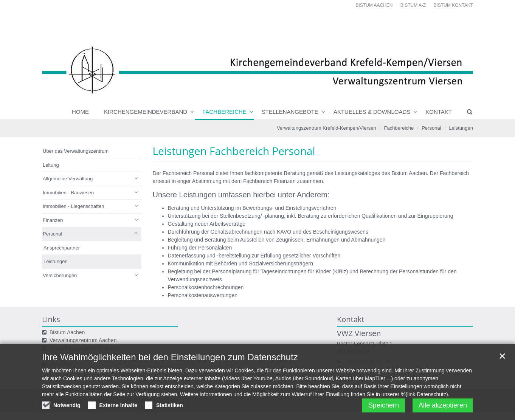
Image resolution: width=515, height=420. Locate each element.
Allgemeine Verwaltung (68, 179)
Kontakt (439, 112)
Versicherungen (60, 275)
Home (80, 112)
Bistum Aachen (374, 5)
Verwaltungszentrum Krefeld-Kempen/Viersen (327, 128)
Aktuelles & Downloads (372, 112)
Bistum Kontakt (453, 5)
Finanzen (53, 220)
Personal (431, 128)
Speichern (384, 408)
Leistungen (461, 128)
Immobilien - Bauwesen (68, 193)
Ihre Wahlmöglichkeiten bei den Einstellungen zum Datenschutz (170, 359)
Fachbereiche (224, 112)
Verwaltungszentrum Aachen (83, 340)
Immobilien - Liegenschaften (74, 206)
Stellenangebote (290, 112)
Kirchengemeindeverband (146, 112)
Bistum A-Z (413, 5)
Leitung (51, 165)
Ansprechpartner (62, 248)
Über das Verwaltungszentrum (76, 151)
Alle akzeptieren (443, 408)
